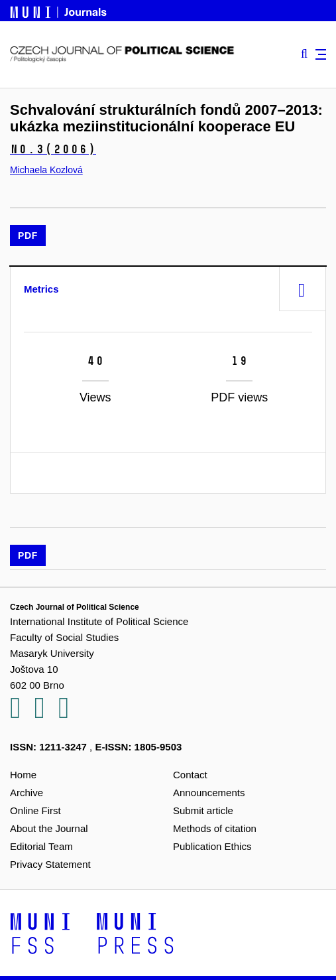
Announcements (209, 793)
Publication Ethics (212, 846)
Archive (27, 793)
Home (23, 775)
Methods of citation (215, 828)
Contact (190, 775)
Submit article (203, 810)
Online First (35, 810)
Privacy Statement (50, 864)
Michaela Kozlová (46, 170)
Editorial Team (41, 846)
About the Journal (49, 828)
